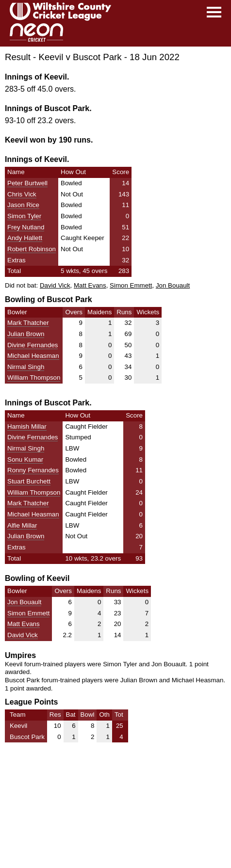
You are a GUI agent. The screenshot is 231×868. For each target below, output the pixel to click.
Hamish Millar (27, 426)
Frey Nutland (26, 227)
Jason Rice (23, 205)
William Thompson (34, 378)
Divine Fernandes (33, 345)
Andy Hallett (25, 238)
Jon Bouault (173, 285)
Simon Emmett (131, 285)
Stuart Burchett (29, 481)
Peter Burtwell (27, 183)
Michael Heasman (33, 356)
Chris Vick (22, 194)
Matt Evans (90, 285)
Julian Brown (26, 334)
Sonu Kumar (25, 459)
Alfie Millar (22, 525)
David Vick (55, 285)
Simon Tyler (24, 216)
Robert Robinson (32, 249)
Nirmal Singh (26, 367)
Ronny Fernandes (33, 470)
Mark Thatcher (28, 323)
